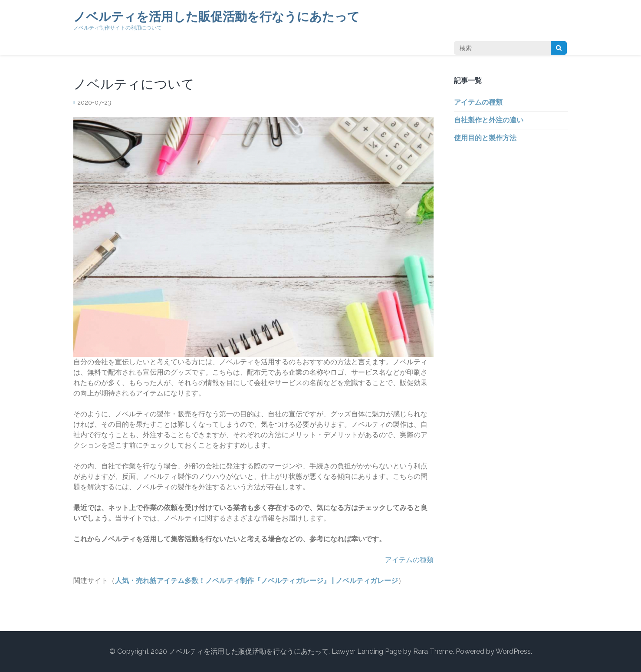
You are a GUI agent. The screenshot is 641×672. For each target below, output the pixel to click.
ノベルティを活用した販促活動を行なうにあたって (217, 17)
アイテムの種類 (409, 560)
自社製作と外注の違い (489, 120)
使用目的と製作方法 (485, 138)
